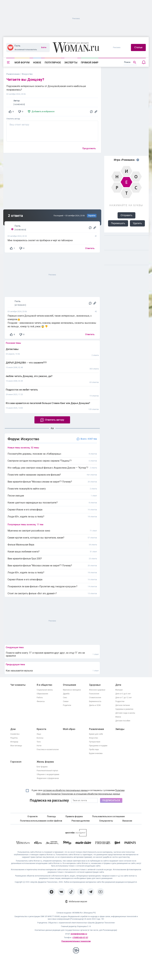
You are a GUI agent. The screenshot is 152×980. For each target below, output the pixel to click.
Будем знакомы (96, 753)
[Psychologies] (103, 843)
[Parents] (130, 843)
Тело (39, 742)
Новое (37, 63)
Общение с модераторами (48, 774)
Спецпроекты (106, 821)
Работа (40, 698)
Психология (94, 694)
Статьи (138, 47)
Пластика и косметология (48, 750)
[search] (130, 62)
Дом (13, 729)
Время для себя (96, 734)
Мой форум (22, 63)
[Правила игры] (138, 160)
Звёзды (120, 729)
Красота (41, 729)
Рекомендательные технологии (76, 941)
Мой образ (69, 729)
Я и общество (44, 685)
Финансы (41, 701)
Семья (66, 701)
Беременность (95, 701)
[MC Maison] (52, 843)
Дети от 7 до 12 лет (123, 698)
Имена (118, 717)
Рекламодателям (81, 821)
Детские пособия (123, 721)
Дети (118, 685)
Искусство (94, 738)
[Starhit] (67, 843)
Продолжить (89, 148)
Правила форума (74, 816)
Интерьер (14, 742)
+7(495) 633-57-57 (80, 938)
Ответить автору (13, 119)
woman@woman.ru (79, 934)
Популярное (53, 63)
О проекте (33, 816)
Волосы (40, 738)
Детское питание (123, 705)
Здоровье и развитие (124, 709)
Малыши (119, 690)
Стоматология (95, 698)
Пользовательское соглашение (108, 816)
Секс (65, 698)
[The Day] (38, 843)
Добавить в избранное (43, 111)
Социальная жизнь (45, 690)
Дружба (66, 694)
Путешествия (95, 742)
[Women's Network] (76, 836)
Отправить (126, 215)
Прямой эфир (90, 63)
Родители (67, 705)
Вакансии (127, 821)
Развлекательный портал (47, 771)
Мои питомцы (16, 746)
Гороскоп (16, 762)
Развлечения (13, 74)
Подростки (120, 701)
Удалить (137, 223)
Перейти (92, 216)
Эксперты (71, 63)
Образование (42, 694)
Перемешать (118, 223)
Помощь (52, 816)
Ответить (90, 248)
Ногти (39, 746)
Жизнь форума (45, 762)
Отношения (69, 685)
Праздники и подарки (98, 746)
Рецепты (14, 738)
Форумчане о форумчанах (48, 778)
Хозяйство (15, 734)
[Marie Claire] (83, 843)
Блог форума (42, 767)
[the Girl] (117, 843)
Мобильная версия (78, 901)
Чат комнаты (18, 685)
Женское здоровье (97, 690)
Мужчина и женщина (72, 690)
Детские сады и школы (125, 713)
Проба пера (94, 750)
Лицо (39, 734)
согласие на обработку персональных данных (65, 790)
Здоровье (95, 685)
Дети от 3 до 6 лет (123, 694)
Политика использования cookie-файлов (41, 821)
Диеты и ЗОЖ (95, 705)
